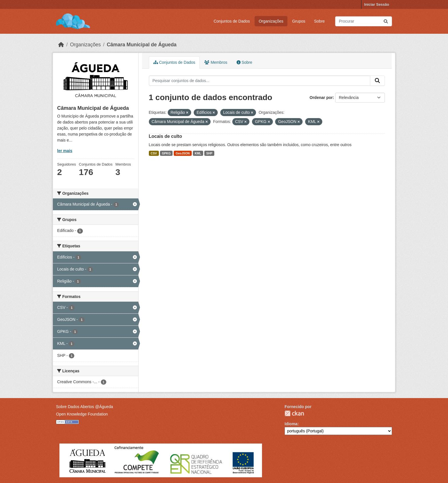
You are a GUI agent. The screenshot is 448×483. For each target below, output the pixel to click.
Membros (216, 62)
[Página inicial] (61, 45)
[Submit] (386, 21)
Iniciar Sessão (377, 4)
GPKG (166, 153)
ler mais (65, 151)
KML (198, 153)
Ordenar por (321, 98)
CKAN (294, 413)
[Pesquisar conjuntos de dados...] (364, 21)
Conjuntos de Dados (232, 21)
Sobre (319, 21)
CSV (154, 153)
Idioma (291, 424)
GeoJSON (183, 153)
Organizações (271, 21)
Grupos (299, 21)
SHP (209, 153)
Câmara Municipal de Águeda (142, 45)
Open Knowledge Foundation (82, 414)
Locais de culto (165, 136)
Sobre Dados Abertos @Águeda (84, 407)
